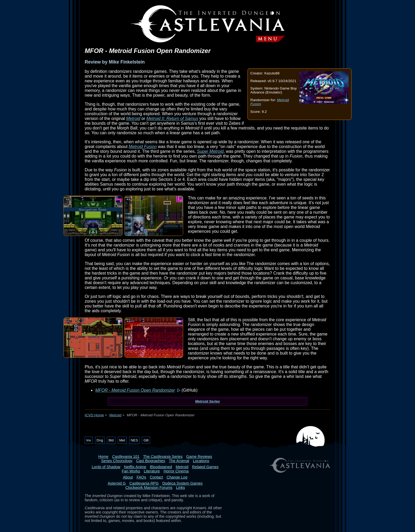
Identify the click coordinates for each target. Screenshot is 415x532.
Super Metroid (210, 151)
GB (146, 440)
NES (134, 440)
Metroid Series (207, 401)
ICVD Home (94, 415)
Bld (111, 440)
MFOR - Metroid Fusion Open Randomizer (135, 390)
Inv (89, 440)
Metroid (133, 119)
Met (122, 440)
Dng (100, 440)
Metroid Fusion (143, 147)
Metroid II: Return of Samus (172, 119)
